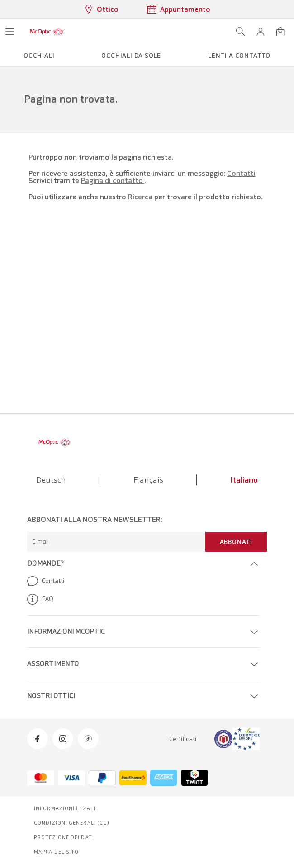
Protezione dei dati (64, 837)
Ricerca (141, 197)
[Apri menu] (10, 32)
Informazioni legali (65, 808)
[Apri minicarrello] (280, 32)
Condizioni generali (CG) (72, 823)
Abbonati (236, 542)
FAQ (40, 599)
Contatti (241, 173)
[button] (261, 32)
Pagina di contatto (113, 181)
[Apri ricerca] (241, 32)
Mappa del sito (56, 852)
